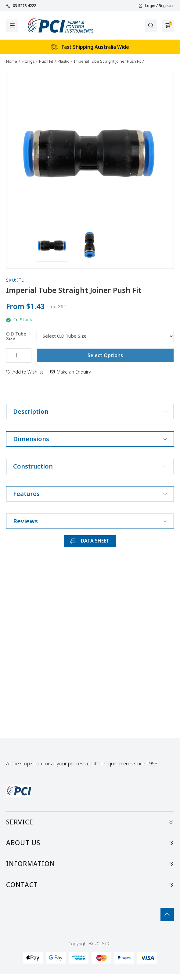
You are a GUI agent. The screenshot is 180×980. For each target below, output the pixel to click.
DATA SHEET (90, 541)
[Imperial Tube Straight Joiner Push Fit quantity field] (19, 355)
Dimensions (90, 439)
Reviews (90, 521)
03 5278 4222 (21, 6)
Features (90, 494)
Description (90, 411)
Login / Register (156, 6)
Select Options (105, 355)
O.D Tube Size (16, 336)
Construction (90, 466)
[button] (52, 246)
